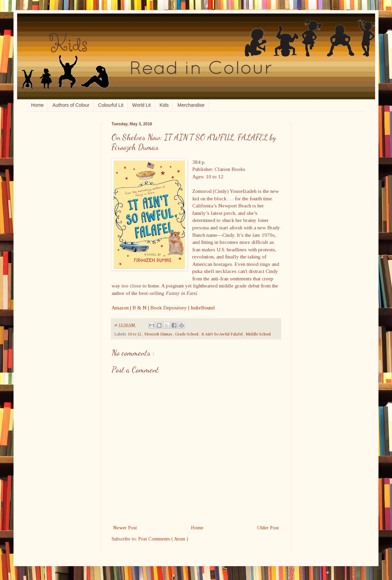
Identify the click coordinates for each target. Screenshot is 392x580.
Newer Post (125, 528)
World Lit (141, 105)
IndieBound (203, 308)
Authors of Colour (71, 105)
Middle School (258, 334)
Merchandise (191, 105)
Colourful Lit (111, 105)
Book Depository (169, 308)
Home (37, 105)
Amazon (120, 308)
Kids (164, 105)
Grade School (187, 334)
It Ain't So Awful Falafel (223, 334)
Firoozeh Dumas (159, 334)
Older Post (268, 528)
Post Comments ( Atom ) (163, 539)
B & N (140, 308)
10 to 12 (135, 334)
